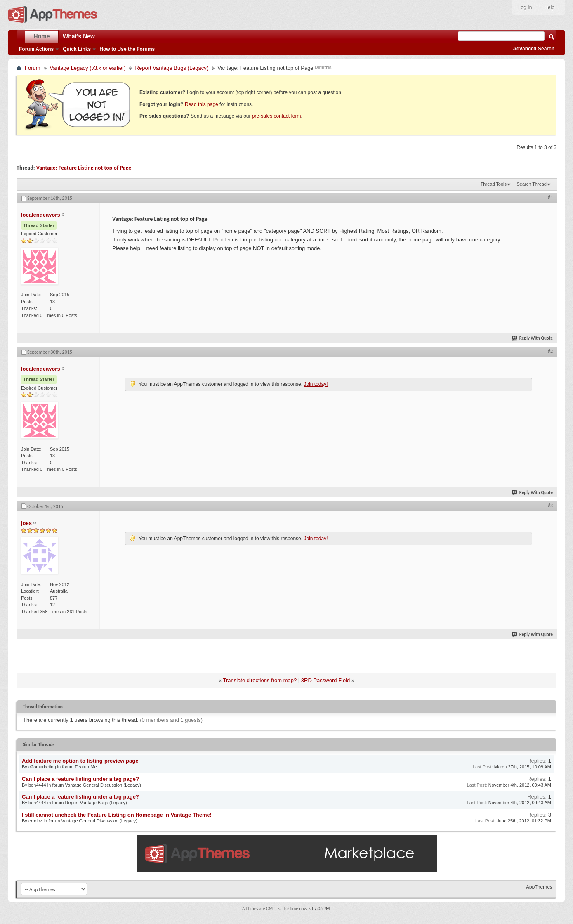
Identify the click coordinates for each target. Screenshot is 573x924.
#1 (550, 197)
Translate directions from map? (260, 680)
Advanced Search (534, 49)
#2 (550, 351)
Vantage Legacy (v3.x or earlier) (88, 68)
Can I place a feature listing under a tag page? (80, 779)
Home (42, 36)
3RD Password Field (326, 680)
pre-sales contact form (277, 116)
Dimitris (323, 67)
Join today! (316, 384)
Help (549, 7)
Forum (33, 68)
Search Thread (532, 184)
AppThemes (539, 887)
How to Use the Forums (127, 49)
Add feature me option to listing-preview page (80, 761)
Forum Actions (36, 49)
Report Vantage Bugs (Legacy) (172, 68)
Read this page (202, 104)
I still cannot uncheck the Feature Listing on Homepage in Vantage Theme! (117, 815)
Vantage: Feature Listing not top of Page (84, 168)
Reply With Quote (533, 338)
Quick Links (77, 49)
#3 (550, 506)
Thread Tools (494, 184)
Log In (525, 7)
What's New (79, 36)
